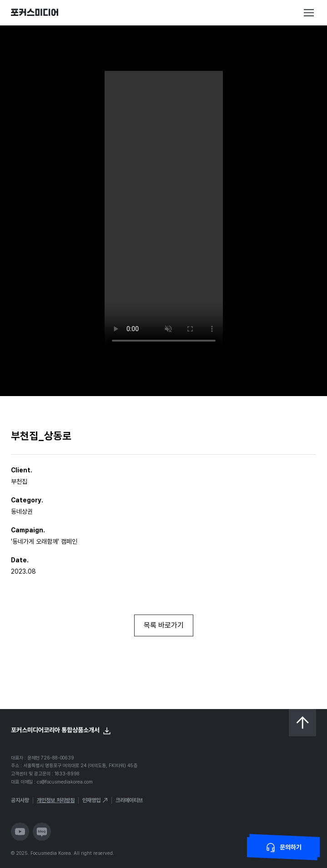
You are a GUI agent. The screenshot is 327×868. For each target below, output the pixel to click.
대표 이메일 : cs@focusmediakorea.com (52, 782)
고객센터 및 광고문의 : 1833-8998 (45, 774)
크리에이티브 (129, 800)
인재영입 (91, 800)
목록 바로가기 (164, 625)
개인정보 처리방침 (56, 800)
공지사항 (20, 800)
